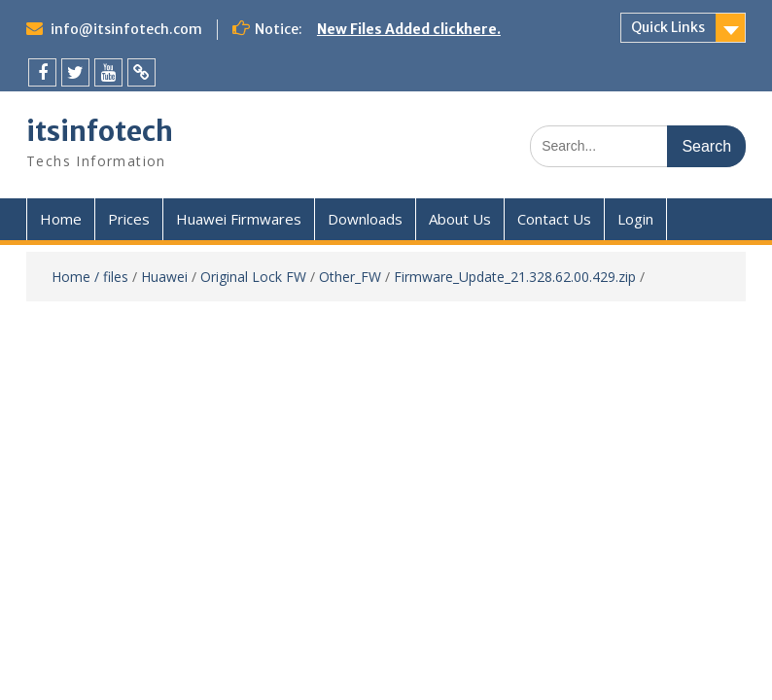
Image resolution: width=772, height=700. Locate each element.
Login (635, 219)
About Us (460, 219)
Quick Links (668, 27)
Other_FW (350, 277)
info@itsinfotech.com (126, 29)
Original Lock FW (253, 277)
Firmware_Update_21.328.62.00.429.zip (515, 277)
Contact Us (554, 219)
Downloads (365, 219)
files (116, 277)
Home (61, 219)
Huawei (164, 277)
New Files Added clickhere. (409, 29)
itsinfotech (100, 131)
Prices (129, 219)
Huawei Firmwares (239, 219)
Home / (77, 277)
